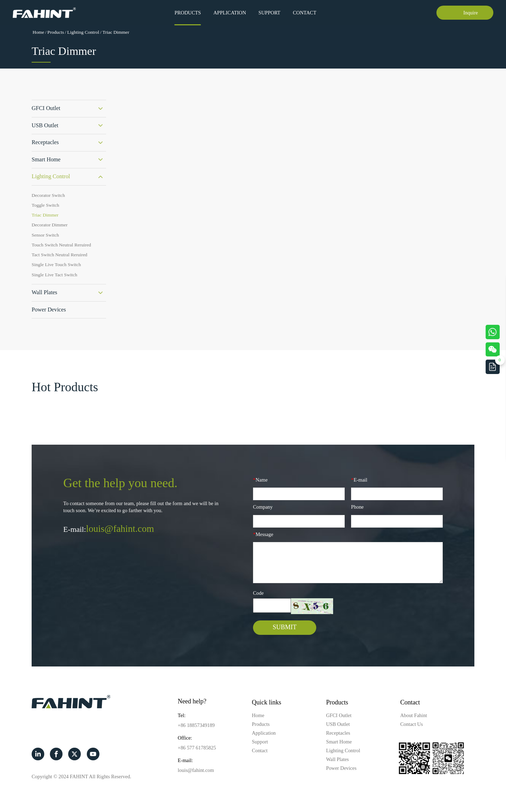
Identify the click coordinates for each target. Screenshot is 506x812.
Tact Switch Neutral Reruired (59, 255)
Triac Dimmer (116, 32)
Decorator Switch (48, 195)
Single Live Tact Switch (54, 275)
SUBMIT (285, 627)
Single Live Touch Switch (56, 265)
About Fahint (414, 715)
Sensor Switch (45, 235)
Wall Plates (44, 292)
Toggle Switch (45, 205)
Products (188, 13)
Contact (304, 13)
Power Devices (49, 310)
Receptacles (45, 142)
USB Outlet (45, 125)
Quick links (267, 702)
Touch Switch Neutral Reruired (61, 245)
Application (230, 13)
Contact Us (411, 724)
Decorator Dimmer (50, 225)
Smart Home (46, 160)
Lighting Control (83, 32)
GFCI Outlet (46, 108)
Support (270, 13)
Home (38, 32)
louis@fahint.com (120, 529)
